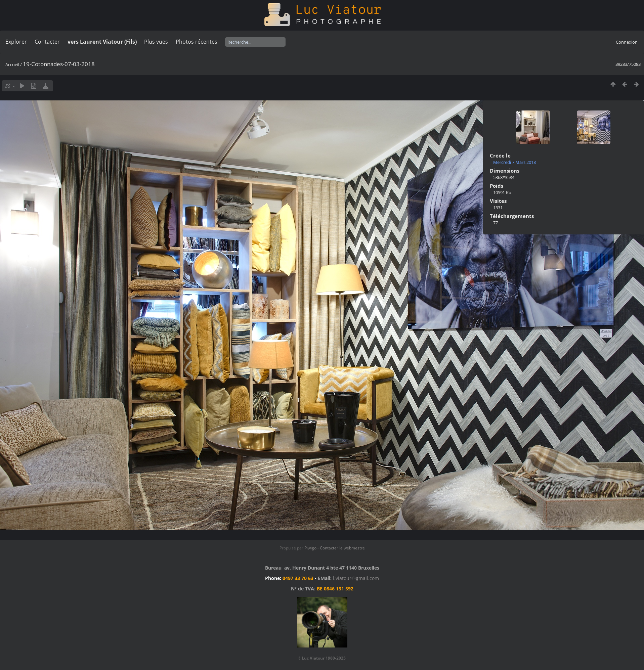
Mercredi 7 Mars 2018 (514, 162)
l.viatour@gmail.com (356, 578)
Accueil (12, 64)
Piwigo (310, 548)
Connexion (627, 42)
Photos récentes (197, 42)
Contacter (47, 42)
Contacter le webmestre (342, 548)
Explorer (16, 42)
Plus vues (156, 42)
